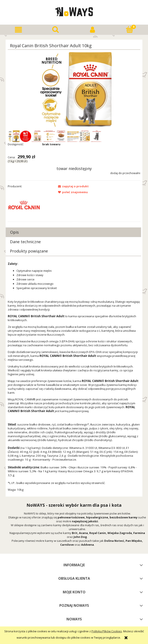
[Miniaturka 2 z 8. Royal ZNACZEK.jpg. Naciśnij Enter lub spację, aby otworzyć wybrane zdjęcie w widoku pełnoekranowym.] (26, 136)
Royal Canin (98, 533)
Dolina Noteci (114, 541)
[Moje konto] (93, 30)
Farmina (139, 533)
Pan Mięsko (134, 541)
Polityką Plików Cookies (107, 631)
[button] (19, 30)
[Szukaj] (56, 29)
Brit (75, 533)
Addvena (87, 545)
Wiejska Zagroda (120, 533)
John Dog (80, 537)
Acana (83, 533)
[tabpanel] (74, 377)
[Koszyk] (130, 29)
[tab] (73, 232)
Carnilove (67, 545)
